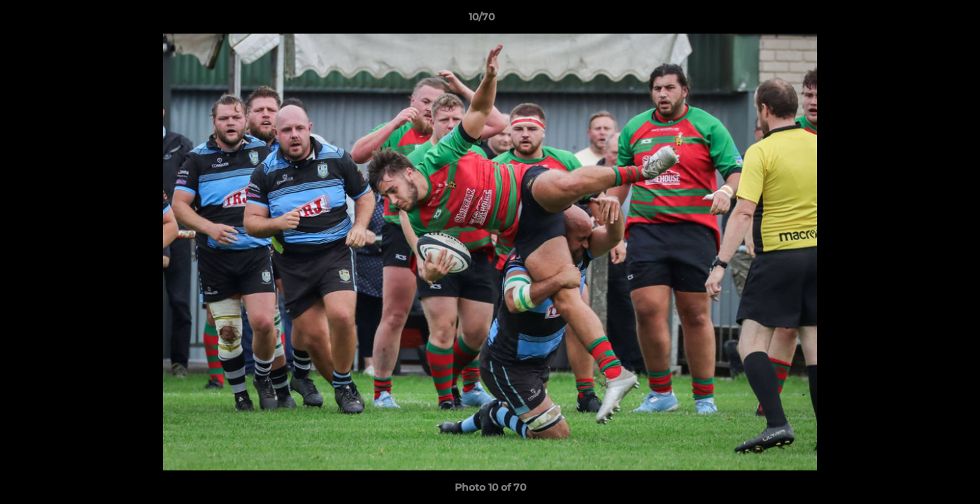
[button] (921, 20)
